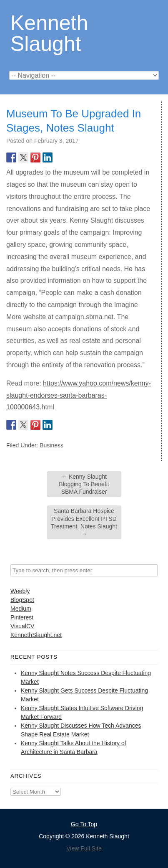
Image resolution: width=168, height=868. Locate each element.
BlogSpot (22, 600)
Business (51, 445)
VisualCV (22, 626)
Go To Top (84, 824)
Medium (21, 609)
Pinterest (22, 617)
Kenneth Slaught (49, 33)
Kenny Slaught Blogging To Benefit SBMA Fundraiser (84, 484)
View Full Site (84, 848)
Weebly (20, 591)
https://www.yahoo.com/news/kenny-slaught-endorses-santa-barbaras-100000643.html (79, 395)
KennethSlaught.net (36, 635)
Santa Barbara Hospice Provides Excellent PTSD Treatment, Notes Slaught (84, 522)
